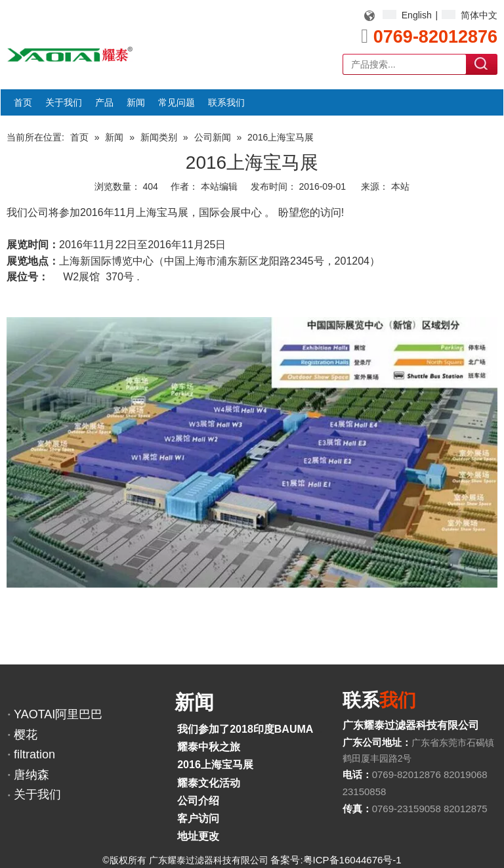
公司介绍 (198, 801)
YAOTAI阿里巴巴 (58, 714)
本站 (400, 186)
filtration (34, 754)
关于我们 (37, 794)
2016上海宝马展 (215, 765)
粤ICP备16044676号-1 (352, 860)
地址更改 (198, 836)
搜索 (482, 64)
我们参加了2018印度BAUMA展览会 (261, 729)
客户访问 (198, 818)
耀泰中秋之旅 (209, 747)
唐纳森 (31, 775)
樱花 (26, 735)
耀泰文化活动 (209, 783)
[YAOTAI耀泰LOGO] (70, 54)
